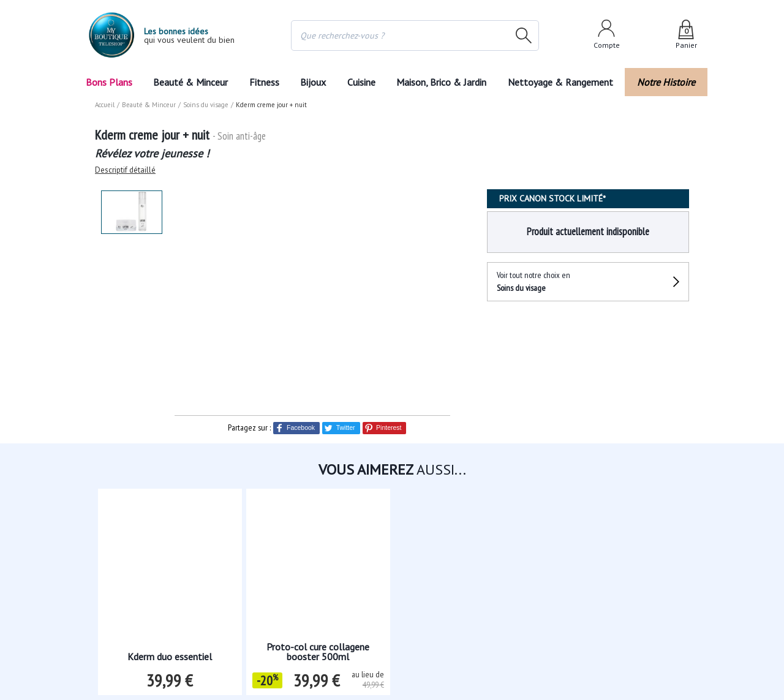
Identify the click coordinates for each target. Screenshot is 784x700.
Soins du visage (205, 105)
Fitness (263, 82)
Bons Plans (109, 82)
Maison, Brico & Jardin (444, 82)
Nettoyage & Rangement (564, 82)
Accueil (105, 105)
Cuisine (362, 82)
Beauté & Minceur (190, 82)
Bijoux (313, 82)
